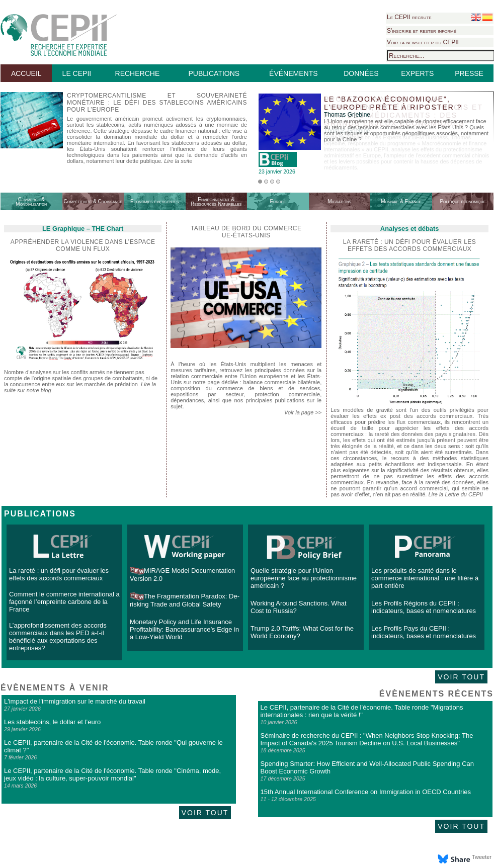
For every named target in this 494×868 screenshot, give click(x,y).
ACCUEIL (26, 73)
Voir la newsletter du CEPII (423, 42)
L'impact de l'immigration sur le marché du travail (75, 701)
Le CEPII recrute (409, 17)
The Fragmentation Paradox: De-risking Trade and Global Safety (185, 600)
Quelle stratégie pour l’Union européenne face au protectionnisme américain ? (304, 578)
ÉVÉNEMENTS (293, 73)
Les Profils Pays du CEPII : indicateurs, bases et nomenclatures (424, 632)
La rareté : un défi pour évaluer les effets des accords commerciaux (59, 574)
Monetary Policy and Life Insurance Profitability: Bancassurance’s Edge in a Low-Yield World (184, 629)
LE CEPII (77, 73)
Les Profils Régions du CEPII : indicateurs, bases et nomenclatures (424, 607)
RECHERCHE (138, 73)
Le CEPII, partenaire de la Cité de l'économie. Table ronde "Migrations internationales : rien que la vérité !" (362, 711)
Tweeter (482, 857)
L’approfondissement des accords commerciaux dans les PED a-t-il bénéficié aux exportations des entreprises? (58, 637)
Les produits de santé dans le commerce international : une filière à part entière (425, 578)
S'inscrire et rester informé (422, 31)
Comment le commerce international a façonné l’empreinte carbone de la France (64, 602)
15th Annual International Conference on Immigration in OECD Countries (366, 792)
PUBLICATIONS (214, 73)
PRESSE (469, 73)
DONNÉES (361, 73)
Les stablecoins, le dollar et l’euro (52, 722)
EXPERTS (417, 73)
